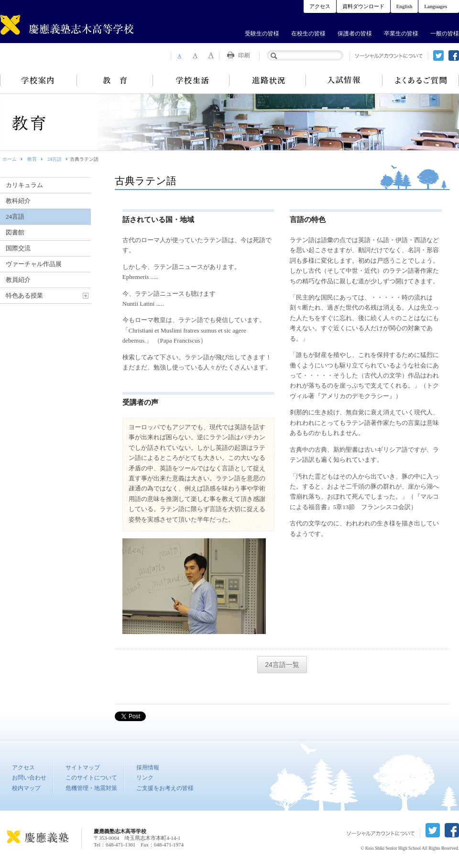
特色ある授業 (24, 295)
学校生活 (191, 80)
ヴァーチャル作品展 (34, 264)
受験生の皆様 (262, 33)
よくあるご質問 (421, 80)
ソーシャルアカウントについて (389, 56)
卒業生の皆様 (401, 33)
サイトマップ (83, 768)
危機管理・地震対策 (91, 788)
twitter (438, 56)
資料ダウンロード (363, 6)
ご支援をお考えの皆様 (165, 788)
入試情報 (344, 80)
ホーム (10, 159)
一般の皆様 (445, 33)
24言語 (55, 159)
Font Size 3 (211, 56)
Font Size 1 (179, 56)
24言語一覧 (282, 665)
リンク (145, 778)
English (404, 6)
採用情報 (148, 768)
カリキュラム (24, 185)
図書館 (15, 232)
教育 (115, 80)
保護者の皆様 (355, 33)
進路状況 (268, 80)
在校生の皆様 (308, 33)
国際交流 (18, 248)
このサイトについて (91, 778)
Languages (436, 6)
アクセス (320, 6)
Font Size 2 (195, 56)
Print (240, 56)
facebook (454, 56)
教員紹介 (18, 280)
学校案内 (38, 80)
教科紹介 (18, 201)
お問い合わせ (29, 778)
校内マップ (26, 788)
